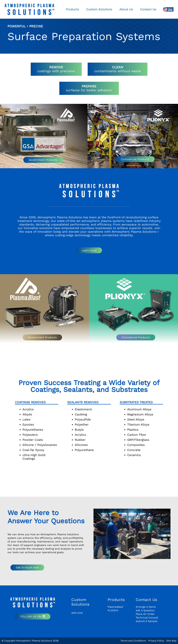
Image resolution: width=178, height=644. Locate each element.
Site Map (171, 641)
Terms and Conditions (133, 641)
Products (116, 600)
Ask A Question (145, 610)
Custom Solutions (80, 602)
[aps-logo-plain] (29, 9)
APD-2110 (77, 613)
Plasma (115, 607)
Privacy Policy (156, 641)
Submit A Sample (147, 621)
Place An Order (145, 614)
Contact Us (146, 600)
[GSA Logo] (43, 144)
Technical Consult (147, 618)
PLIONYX (113, 610)
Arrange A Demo (146, 607)
